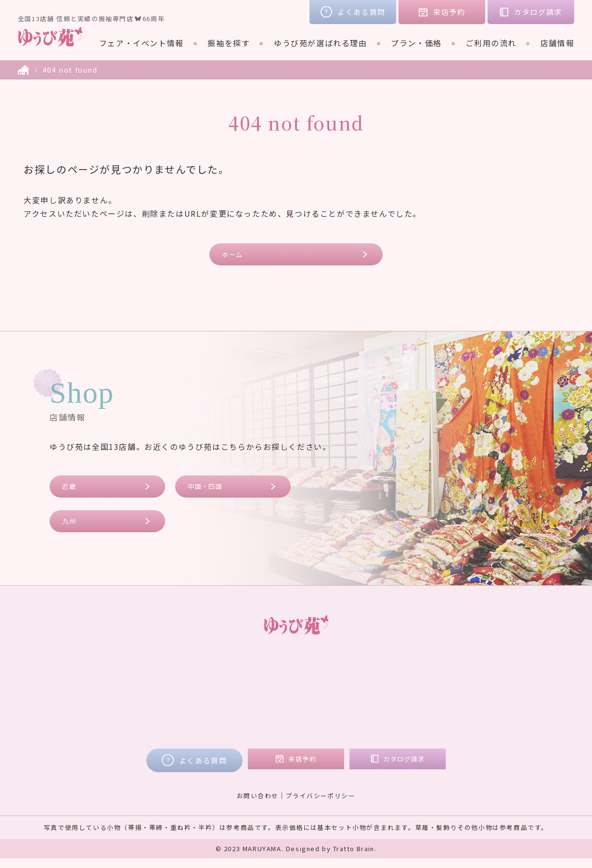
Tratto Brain (354, 858)
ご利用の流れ (491, 43)
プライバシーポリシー (322, 804)
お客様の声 (467, 675)
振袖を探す (229, 43)
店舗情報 (557, 43)
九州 (72, 529)
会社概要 (463, 702)
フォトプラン (271, 729)
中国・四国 (210, 491)
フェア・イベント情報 (142, 43)
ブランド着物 (137, 702)
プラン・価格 (416, 43)
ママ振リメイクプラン (288, 716)
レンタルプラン (276, 689)
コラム (458, 689)
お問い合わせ (255, 804)
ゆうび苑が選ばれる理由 (321, 43)
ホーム (236, 256)
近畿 (72, 491)
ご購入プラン (271, 702)
